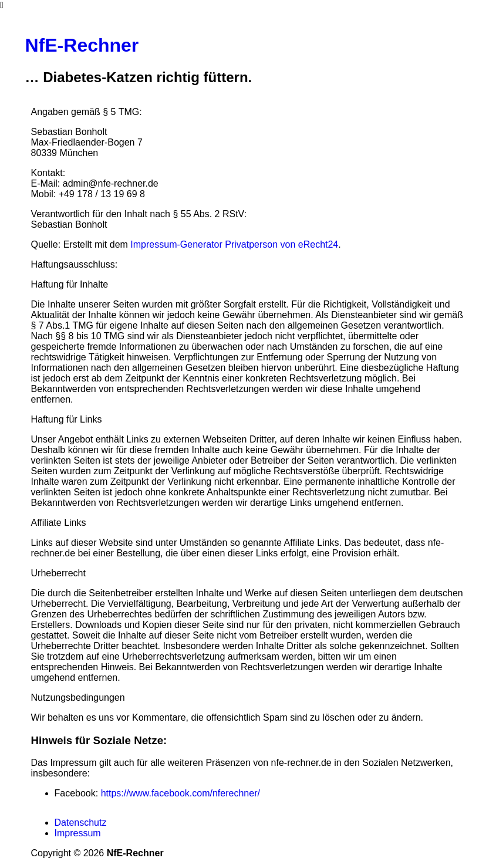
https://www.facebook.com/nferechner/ (180, 793)
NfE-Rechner (82, 45)
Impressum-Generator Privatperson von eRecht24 (234, 244)
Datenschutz (81, 823)
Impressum (78, 833)
